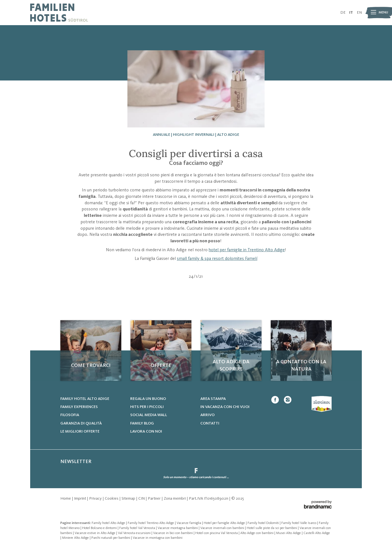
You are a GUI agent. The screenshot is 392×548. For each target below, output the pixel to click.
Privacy (96, 499)
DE (343, 13)
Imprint (80, 499)
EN (359, 13)
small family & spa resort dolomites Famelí (217, 259)
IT (351, 13)
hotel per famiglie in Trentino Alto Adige (247, 250)
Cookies (112, 499)
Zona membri (175, 499)
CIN (142, 499)
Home (66, 499)
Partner (155, 499)
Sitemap (129, 499)
